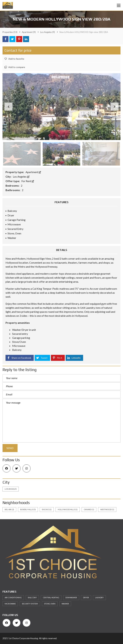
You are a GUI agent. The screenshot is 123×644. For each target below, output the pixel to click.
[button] (114, 107)
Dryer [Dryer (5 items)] (86, 597)
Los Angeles (21, 176)
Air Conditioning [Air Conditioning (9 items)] (13, 597)
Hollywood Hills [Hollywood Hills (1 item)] (68, 509)
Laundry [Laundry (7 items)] (99, 597)
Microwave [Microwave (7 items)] (10, 604)
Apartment (33, 172)
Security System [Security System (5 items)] (30, 604)
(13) (10, 32)
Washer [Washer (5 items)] (65, 604)
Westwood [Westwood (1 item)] (107, 509)
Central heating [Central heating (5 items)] (51, 597)
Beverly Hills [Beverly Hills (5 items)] (28, 509)
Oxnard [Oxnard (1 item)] (89, 509)
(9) (29, 32)
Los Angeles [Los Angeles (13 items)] (11, 489)
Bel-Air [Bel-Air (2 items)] (9, 509)
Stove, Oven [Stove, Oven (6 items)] (50, 604)
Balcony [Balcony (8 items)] (32, 597)
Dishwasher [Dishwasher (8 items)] (71, 597)
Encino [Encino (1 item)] (47, 509)
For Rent (28, 181)
